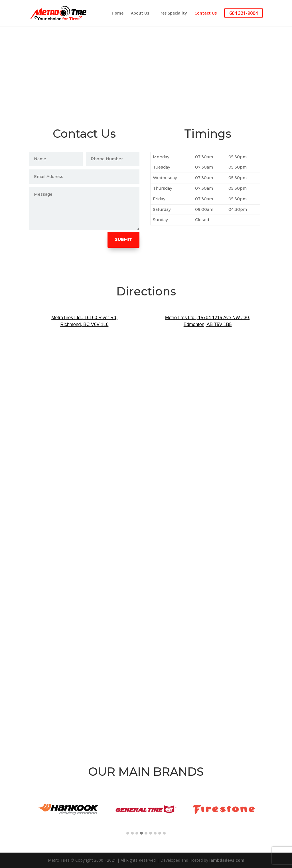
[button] (128, 833)
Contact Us (206, 14)
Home (118, 14)
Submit (123, 239)
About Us (140, 14)
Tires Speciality (172, 14)
